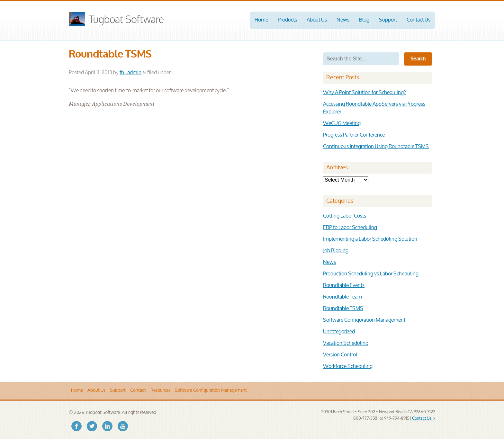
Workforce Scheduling (348, 367)
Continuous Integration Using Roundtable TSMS (376, 147)
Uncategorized (339, 332)
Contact (138, 390)
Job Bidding (336, 251)
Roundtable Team (342, 297)
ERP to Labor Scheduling (350, 228)
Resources (160, 390)
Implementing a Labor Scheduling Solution (370, 239)
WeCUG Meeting (342, 124)
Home (261, 20)
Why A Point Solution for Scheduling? (364, 93)
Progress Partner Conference (354, 135)
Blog (364, 20)
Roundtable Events (344, 286)
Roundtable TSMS (343, 309)
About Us (317, 20)
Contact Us (419, 20)
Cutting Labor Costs (345, 216)
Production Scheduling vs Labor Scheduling (371, 274)
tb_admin (130, 73)
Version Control (340, 355)
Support (388, 20)
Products (287, 20)
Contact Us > (424, 419)
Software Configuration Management (364, 320)
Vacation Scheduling (346, 343)
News (343, 20)
